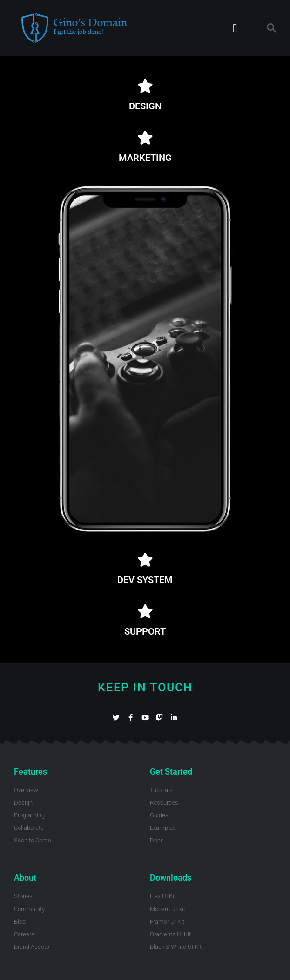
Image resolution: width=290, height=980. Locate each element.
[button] (235, 28)
